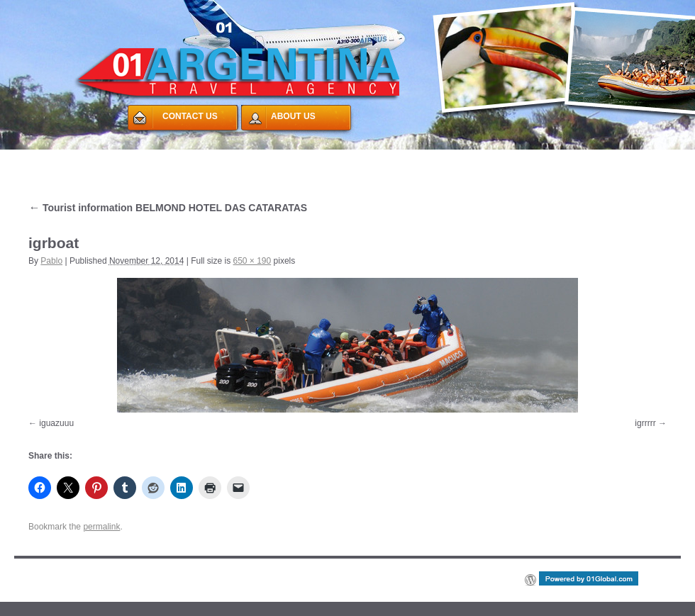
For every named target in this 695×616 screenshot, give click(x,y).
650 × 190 (252, 261)
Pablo (51, 261)
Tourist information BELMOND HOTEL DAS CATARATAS (168, 208)
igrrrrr (645, 423)
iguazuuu (56, 423)
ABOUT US (293, 116)
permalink (101, 527)
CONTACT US (190, 116)
